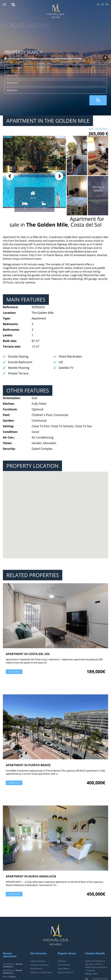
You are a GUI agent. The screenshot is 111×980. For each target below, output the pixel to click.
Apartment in (13, 965)
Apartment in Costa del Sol (28, 654)
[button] (4, 5)
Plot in (9, 977)
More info (14, 672)
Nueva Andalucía (66, 972)
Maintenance (36, 969)
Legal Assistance (38, 961)
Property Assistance (40, 965)
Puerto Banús (64, 965)
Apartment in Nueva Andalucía (31, 876)
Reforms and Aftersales (41, 972)
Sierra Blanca (64, 969)
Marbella (62, 961)
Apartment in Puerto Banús (28, 765)
